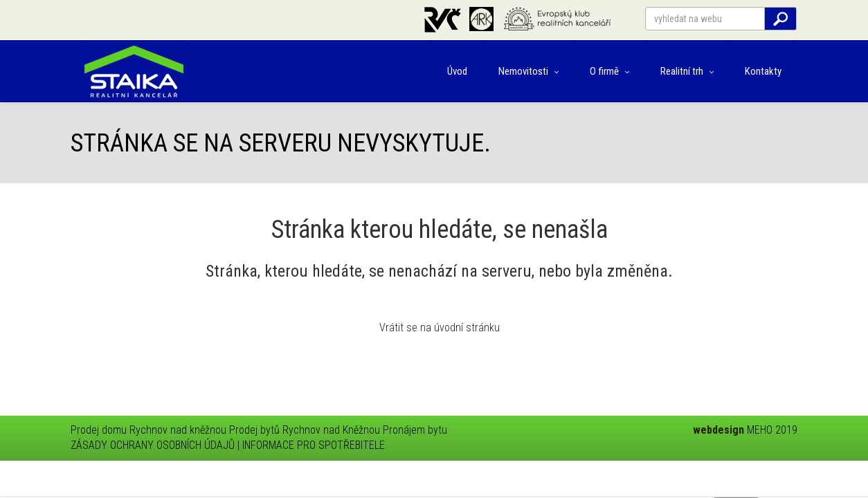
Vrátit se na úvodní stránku (440, 328)
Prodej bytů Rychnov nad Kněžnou (305, 430)
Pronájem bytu (415, 430)
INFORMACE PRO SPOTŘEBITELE (314, 445)
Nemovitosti (528, 71)
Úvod (457, 71)
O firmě (609, 71)
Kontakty (763, 71)
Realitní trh (687, 71)
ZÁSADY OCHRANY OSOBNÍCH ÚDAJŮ (153, 445)
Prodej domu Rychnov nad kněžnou (148, 430)
